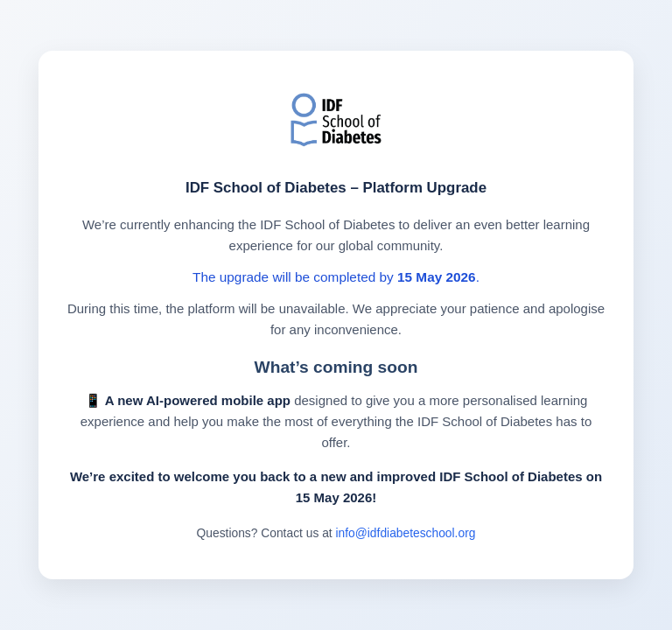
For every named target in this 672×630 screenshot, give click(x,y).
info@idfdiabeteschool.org (406, 533)
